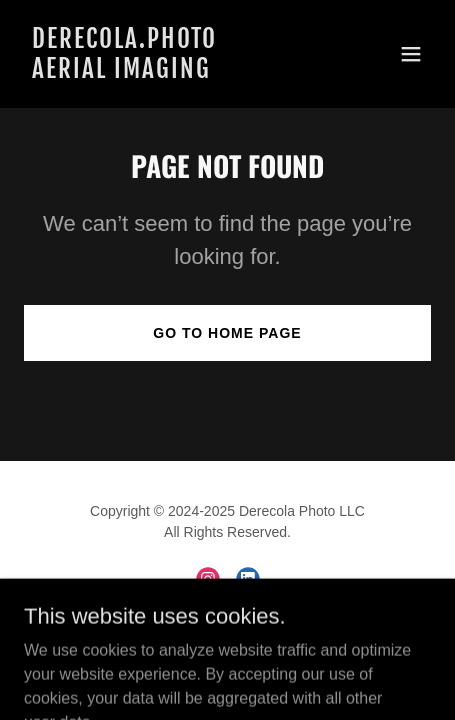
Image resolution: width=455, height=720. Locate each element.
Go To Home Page (227, 333)
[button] (411, 54)
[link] (166, 72)
